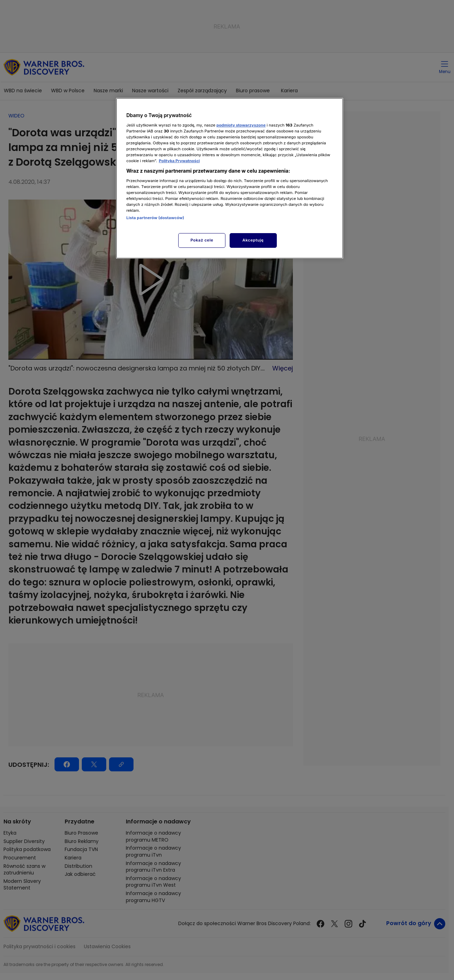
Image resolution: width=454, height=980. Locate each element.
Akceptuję (253, 240)
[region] (230, 178)
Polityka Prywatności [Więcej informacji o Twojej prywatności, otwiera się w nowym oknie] (179, 161)
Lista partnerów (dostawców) (155, 218)
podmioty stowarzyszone (241, 125)
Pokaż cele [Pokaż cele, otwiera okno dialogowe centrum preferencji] (202, 240)
